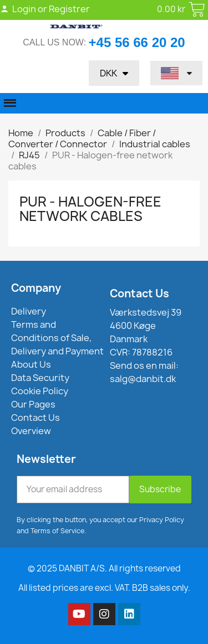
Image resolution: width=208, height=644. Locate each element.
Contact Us (139, 293)
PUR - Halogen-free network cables (90, 209)
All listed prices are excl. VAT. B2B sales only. (104, 588)
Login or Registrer (45, 9)
